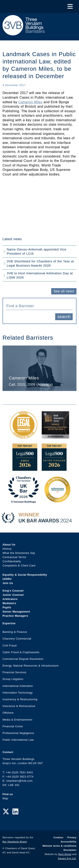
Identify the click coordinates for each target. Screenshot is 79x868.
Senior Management (16, 612)
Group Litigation (13, 679)
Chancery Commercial (17, 639)
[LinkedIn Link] (15, 812)
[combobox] (39, 306)
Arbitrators (10, 599)
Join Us (8, 583)
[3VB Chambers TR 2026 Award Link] (23, 501)
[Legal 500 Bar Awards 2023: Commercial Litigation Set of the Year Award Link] (55, 436)
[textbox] (38, 306)
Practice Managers (15, 616)
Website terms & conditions (60, 846)
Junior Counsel (13, 595)
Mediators (9, 603)
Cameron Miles (30, 102)
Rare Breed (65, 854)
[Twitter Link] (6, 812)
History (7, 549)
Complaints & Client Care (19, 566)
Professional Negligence (18, 733)
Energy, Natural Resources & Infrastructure (31, 666)
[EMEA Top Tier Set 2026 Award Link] (25, 469)
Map (5, 798)
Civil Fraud (10, 646)
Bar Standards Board (15, 842)
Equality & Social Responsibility (25, 575)
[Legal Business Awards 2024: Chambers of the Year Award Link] (24, 436)
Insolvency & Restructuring (20, 699)
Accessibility (69, 842)
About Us (9, 545)
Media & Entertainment (17, 720)
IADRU (7, 579)
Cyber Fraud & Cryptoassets (21, 652)
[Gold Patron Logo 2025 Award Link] (57, 501)
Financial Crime (13, 726)
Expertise (9, 623)
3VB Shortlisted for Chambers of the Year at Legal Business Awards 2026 (40, 263)
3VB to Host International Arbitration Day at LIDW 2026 (40, 275)
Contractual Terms (14, 557)
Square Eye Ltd (67, 858)
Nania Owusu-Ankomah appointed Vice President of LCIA (37, 251)
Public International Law (18, 740)
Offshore (8, 713)
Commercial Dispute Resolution (23, 659)
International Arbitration (18, 686)
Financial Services (14, 672)
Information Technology (18, 693)
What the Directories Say (19, 553)
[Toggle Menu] (70, 6)
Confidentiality (12, 561)
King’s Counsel (13, 591)
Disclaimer (70, 850)
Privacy (72, 837)
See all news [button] (64, 291)
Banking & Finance (15, 632)
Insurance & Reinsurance (19, 706)
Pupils (7, 607)
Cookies (58, 837)
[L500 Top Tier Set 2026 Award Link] (54, 469)
